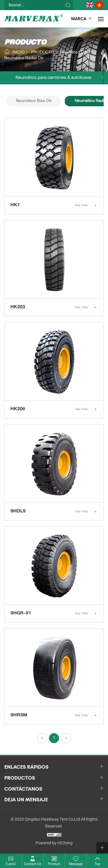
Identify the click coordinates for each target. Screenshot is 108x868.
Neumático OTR (75, 53)
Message (76, 864)
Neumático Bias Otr (34, 101)
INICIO (19, 53)
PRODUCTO (42, 53)
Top (97, 864)
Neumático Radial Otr (24, 59)
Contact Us (33, 864)
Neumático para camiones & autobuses (54, 78)
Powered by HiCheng (54, 843)
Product (54, 864)
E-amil (11, 864)
